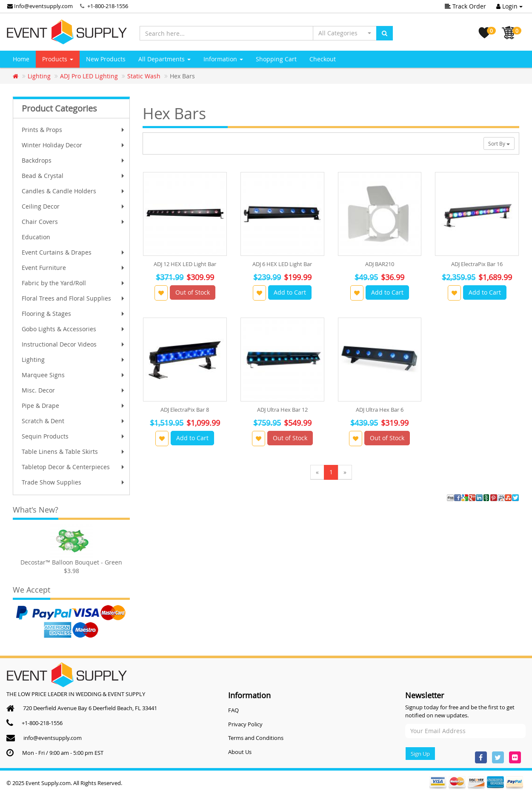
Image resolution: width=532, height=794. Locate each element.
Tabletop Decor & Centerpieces (74, 467)
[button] (345, 33)
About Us (240, 752)
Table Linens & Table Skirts (74, 451)
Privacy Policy (245, 724)
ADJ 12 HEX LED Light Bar (185, 264)
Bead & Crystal (74, 176)
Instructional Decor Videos (74, 344)
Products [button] (58, 59)
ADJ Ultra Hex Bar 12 (282, 410)
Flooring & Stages (74, 314)
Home (21, 59)
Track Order (465, 6)
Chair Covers (74, 222)
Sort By (499, 143)
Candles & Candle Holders (74, 191)
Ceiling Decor (74, 206)
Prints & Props (74, 130)
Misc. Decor (74, 390)
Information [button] (223, 59)
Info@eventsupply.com (40, 6)
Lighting (74, 360)
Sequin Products (74, 436)
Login (509, 6)
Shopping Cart (276, 59)
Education (36, 237)
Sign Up (420, 754)
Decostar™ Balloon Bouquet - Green (71, 562)
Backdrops (74, 160)
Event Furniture (74, 268)
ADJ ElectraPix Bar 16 (477, 264)
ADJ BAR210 (380, 264)
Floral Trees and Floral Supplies (74, 298)
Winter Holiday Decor (74, 145)
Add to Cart (290, 292)
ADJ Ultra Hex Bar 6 (380, 410)
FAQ (233, 710)
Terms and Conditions (256, 738)
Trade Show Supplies (74, 482)
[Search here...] (226, 33)
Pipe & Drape (74, 406)
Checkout (323, 59)
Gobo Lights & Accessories (74, 329)
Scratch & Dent (74, 421)
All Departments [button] (164, 59)
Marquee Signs (74, 375)
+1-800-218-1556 (108, 6)
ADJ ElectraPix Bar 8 (185, 410)
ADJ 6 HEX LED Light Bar (282, 264)
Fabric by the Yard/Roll (74, 283)
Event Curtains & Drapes (74, 252)
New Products (106, 59)
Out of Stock (193, 292)
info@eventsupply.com (53, 738)
